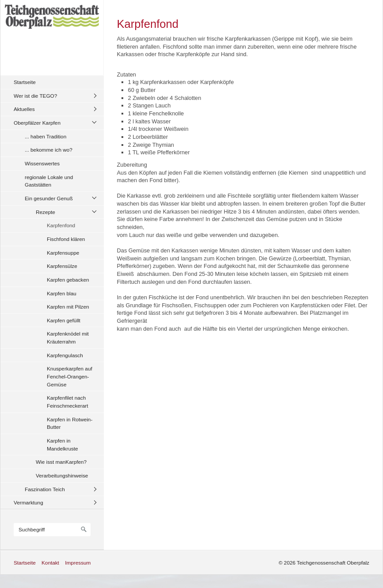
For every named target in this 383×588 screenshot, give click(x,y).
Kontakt (50, 563)
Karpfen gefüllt (64, 320)
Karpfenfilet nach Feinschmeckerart (68, 402)
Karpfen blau (62, 293)
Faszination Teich (45, 489)
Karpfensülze (62, 266)
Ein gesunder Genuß (49, 198)
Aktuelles (24, 109)
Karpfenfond (61, 225)
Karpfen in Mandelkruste (63, 445)
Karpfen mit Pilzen (68, 307)
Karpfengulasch (65, 355)
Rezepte (46, 212)
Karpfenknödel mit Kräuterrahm (68, 338)
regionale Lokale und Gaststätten (49, 181)
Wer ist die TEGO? (35, 96)
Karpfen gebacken (68, 280)
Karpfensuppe (63, 253)
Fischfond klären (66, 239)
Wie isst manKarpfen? (61, 462)
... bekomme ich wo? (49, 150)
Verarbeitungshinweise (62, 475)
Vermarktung (28, 502)
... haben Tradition (46, 136)
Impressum (78, 563)
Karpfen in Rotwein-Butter (70, 423)
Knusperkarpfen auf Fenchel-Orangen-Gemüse (70, 376)
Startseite (25, 82)
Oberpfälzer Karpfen (37, 123)
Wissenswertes (42, 163)
